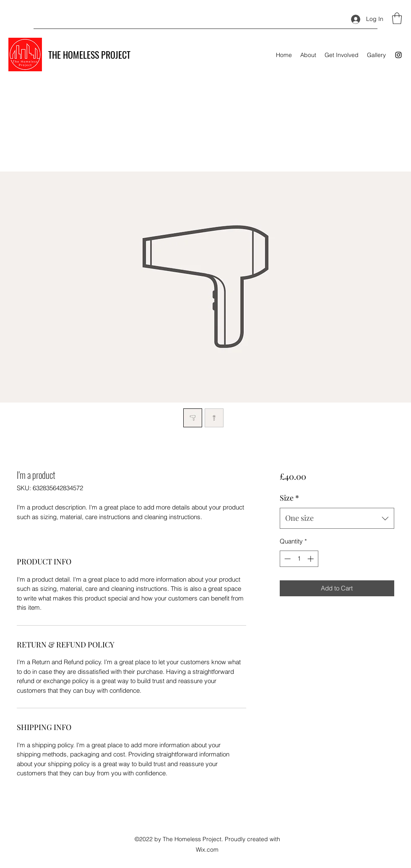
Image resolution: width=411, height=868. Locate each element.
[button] (397, 18)
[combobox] (337, 518)
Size (289, 498)
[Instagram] (398, 55)
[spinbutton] (299, 559)
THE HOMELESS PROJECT (89, 55)
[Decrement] (287, 559)
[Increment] (311, 559)
